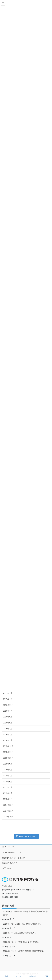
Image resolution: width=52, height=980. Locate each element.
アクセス (19, 976)
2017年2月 (8, 693)
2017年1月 (8, 699)
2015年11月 (8, 752)
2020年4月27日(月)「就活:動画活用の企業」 (22, 924)
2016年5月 (8, 723)
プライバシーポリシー (12, 852)
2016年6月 (8, 717)
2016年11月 (8, 705)
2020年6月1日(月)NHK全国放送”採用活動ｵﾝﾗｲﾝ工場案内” (25, 913)
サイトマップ (8, 847)
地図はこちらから (10, 863)
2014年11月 (8, 811)
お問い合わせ (34, 976)
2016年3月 (8, 734)
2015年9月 (8, 764)
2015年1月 (8, 799)
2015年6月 (8, 782)
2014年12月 (8, 805)
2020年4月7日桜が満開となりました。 (20, 933)
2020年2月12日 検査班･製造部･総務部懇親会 (23, 951)
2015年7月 (8, 776)
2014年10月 (8, 817)
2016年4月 (8, 729)
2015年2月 (8, 793)
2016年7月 (8, 711)
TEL (47, 976)
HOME (6, 976)
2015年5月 (8, 787)
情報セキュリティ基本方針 (14, 858)
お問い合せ (7, 868)
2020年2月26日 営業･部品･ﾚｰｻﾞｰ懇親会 (21, 942)
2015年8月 (8, 770)
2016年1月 (8, 740)
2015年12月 (8, 746)
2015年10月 (8, 758)
